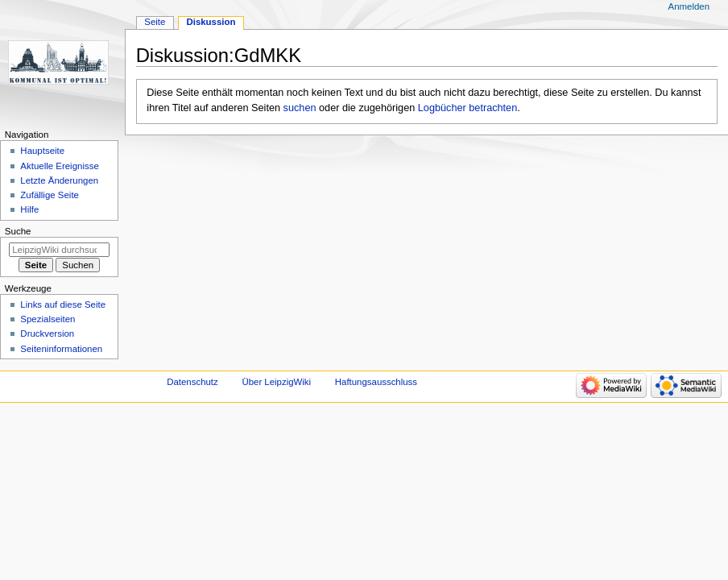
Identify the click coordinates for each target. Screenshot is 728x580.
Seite (155, 22)
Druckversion (47, 333)
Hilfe (29, 209)
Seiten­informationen (61, 349)
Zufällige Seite (50, 195)
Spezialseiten (48, 319)
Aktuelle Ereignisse (59, 166)
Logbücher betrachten (467, 108)
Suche (18, 231)
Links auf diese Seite (63, 304)
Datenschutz (192, 382)
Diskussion (211, 22)
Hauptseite (42, 151)
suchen (300, 108)
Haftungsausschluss (376, 382)
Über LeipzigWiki (276, 382)
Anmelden (689, 6)
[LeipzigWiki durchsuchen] (59, 250)
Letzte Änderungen (59, 180)
